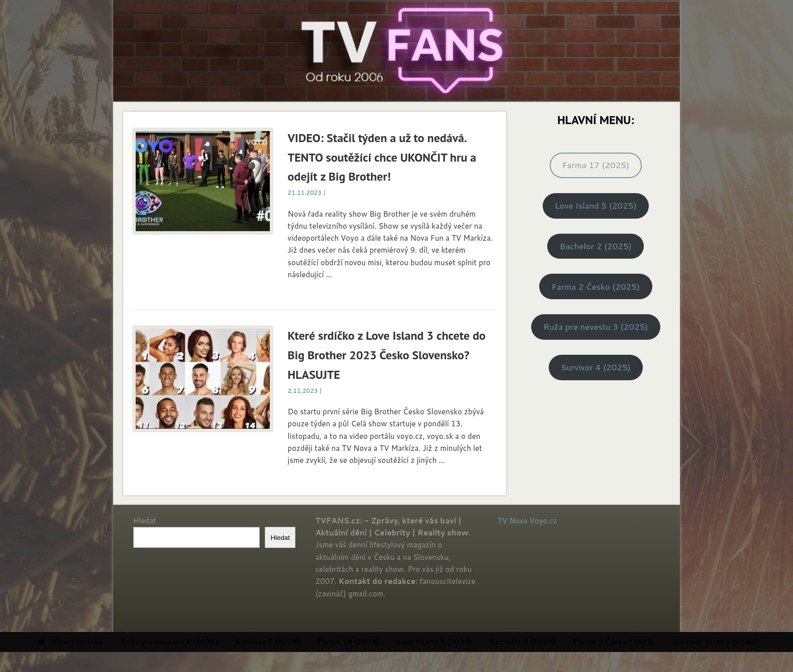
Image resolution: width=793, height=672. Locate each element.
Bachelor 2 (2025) (596, 246)
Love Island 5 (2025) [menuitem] (472, 642)
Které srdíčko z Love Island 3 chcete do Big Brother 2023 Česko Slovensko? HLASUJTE (387, 355)
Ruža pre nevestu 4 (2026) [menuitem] (207, 642)
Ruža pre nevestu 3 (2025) (596, 326)
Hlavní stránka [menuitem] (108, 642)
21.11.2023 (305, 192)
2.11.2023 (303, 391)
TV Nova (512, 521)
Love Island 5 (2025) (596, 205)
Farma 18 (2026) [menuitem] (386, 642)
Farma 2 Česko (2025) (596, 286)
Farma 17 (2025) (596, 165)
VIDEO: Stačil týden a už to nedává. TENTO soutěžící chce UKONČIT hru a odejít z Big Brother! (382, 157)
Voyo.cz (543, 521)
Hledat (145, 521)
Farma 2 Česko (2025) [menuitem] (652, 642)
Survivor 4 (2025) (596, 367)
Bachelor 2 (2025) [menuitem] (560, 642)
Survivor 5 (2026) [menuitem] (306, 642)
